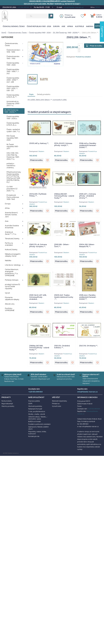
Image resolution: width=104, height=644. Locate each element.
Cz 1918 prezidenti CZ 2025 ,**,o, (12, 189)
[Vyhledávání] (40, 16)
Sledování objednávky (59, 401)
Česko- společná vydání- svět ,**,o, (13, 130)
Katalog (99, 26)
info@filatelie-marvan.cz (74, 7)
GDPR (30, 404)
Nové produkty (7, 401)
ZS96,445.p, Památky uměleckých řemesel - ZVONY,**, (88, 145)
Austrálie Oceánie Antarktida (12, 227)
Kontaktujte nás (34, 436)
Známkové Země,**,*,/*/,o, (11, 233)
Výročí (7, 293)
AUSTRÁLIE (80, 26)
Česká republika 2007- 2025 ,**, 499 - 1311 (13, 88)
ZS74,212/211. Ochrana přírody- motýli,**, (63, 144)
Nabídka (8, 260)
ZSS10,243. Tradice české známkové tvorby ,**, (64, 297)
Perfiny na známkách (9, 244)
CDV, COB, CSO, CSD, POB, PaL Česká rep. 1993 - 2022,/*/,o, (13, 156)
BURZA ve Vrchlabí (34, 422)
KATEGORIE (7, 37)
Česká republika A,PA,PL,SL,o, (13, 124)
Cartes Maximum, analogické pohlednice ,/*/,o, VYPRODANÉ (12, 272)
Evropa (56, 26)
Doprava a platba (34, 401)
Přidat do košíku (36, 160)
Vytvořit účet (70, 17)
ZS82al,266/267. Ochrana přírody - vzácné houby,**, (64, 196)
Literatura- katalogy (13, 265)
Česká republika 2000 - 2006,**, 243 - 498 (13, 80)
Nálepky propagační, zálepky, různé (13, 255)
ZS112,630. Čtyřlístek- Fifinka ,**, (38, 195)
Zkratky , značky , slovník (37, 414)
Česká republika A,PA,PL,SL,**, (13, 96)
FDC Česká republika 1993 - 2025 (13, 138)
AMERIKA (90, 26)
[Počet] (80, 46)
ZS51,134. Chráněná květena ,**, (62, 347)
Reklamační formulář (35, 409)
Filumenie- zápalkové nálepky (12, 298)
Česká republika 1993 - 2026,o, (13, 117)
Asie (63, 26)
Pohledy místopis (12, 280)
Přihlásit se (69, 15)
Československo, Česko (14, 26)
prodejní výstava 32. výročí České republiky (13, 286)
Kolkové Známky (11, 250)
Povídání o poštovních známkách (39, 424)
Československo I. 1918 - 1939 (14, 51)
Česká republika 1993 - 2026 (39, 26)
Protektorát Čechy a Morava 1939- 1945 (13, 197)
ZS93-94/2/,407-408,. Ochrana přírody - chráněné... (38, 297)
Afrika (70, 26)
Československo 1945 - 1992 (13, 57)
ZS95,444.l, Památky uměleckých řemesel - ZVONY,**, (88, 297)
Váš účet (56, 397)
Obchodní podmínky (35, 406)
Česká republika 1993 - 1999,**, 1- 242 (13, 71)
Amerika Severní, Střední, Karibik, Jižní (11, 215)
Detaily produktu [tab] (44, 94)
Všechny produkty (8, 406)
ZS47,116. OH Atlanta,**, (89, 346)
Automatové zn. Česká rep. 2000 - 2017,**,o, (13, 103)
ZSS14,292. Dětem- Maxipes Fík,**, (87, 245)
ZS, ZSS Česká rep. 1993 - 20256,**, (12, 111)
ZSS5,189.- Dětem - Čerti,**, (62, 245)
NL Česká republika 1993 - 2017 (13, 146)
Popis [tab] (31, 94)
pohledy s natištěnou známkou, (11, 166)
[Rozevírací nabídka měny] (98, 7)
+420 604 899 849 (23, 7)
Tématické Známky (12, 239)
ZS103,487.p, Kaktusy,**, (39, 143)
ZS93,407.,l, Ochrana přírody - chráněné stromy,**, (87, 196)
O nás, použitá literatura (37, 411)
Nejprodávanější (7, 404)
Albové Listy (10, 304)
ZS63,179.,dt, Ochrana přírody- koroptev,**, (38, 245)
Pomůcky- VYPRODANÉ (10, 309)
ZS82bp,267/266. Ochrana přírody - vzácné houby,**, (39, 348)
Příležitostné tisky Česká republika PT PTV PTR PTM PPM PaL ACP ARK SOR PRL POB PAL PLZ (14, 177)
